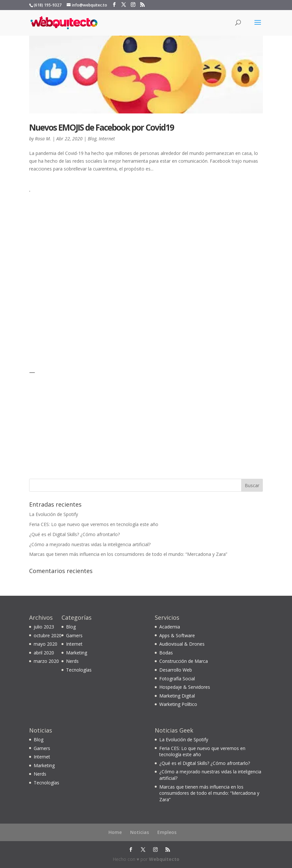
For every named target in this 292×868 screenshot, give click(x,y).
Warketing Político (178, 704)
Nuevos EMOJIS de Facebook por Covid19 (101, 127)
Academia (170, 627)
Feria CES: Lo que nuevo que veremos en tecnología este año (94, 524)
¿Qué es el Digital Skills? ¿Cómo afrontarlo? (74, 534)
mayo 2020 (45, 644)
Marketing (77, 653)
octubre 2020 (48, 635)
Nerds (72, 661)
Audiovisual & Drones (182, 644)
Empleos (167, 832)
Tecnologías (79, 670)
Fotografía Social (177, 679)
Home (115, 832)
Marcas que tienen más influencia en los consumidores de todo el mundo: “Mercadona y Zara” (128, 554)
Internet (107, 139)
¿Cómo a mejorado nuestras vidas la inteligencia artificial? (90, 544)
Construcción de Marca (184, 661)
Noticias (140, 832)
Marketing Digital (177, 696)
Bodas (166, 653)
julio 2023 (44, 627)
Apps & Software (177, 635)
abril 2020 (44, 653)
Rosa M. (43, 139)
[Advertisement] (70, 276)
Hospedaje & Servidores (185, 687)
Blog (92, 139)
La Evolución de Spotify (54, 514)
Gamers (74, 635)
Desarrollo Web (176, 670)
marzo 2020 (46, 661)
